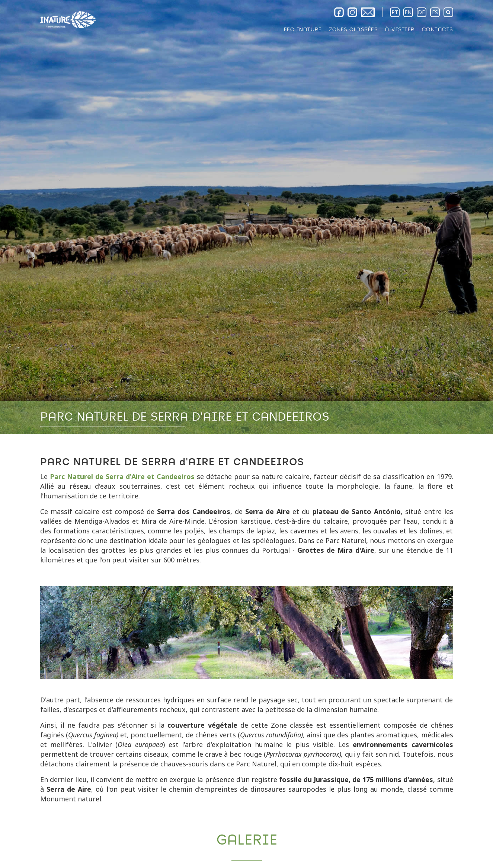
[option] (246, 217)
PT (395, 12)
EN (408, 12)
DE (421, 12)
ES (435, 12)
